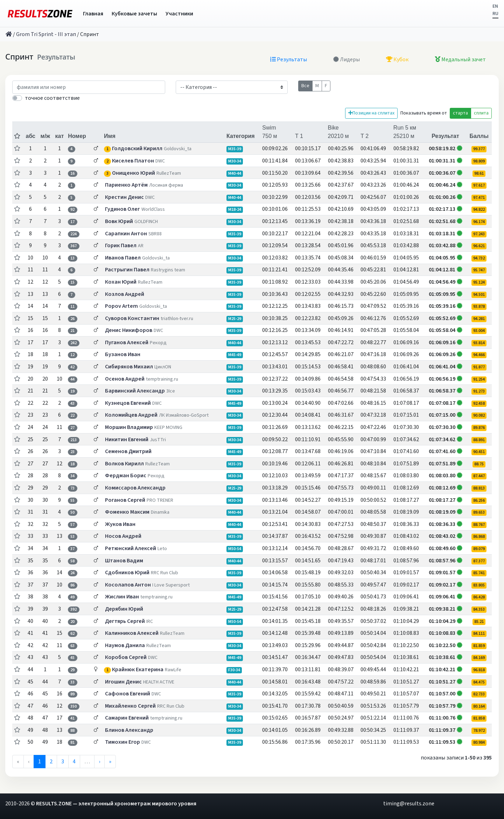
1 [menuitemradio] (40, 762)
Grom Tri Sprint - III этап (46, 34)
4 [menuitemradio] (74, 762)
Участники (179, 14)
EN (495, 6)
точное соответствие (52, 98)
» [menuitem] (110, 762)
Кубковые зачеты (134, 14)
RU (495, 14)
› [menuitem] (99, 762)
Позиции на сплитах (371, 113)
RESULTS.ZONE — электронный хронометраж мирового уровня (116, 804)
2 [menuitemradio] (51, 762)
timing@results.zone (409, 804)
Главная (93, 14)
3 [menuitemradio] (63, 762)
